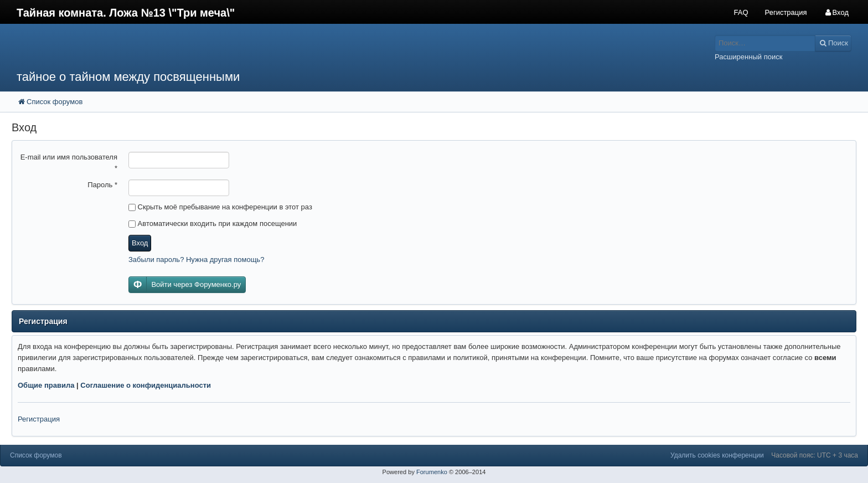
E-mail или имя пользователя (69, 163)
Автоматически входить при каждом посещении (213, 223)
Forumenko (432, 472)
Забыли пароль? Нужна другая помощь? (196, 260)
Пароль (102, 185)
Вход (140, 243)
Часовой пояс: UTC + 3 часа (815, 455)
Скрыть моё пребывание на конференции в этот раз (220, 207)
